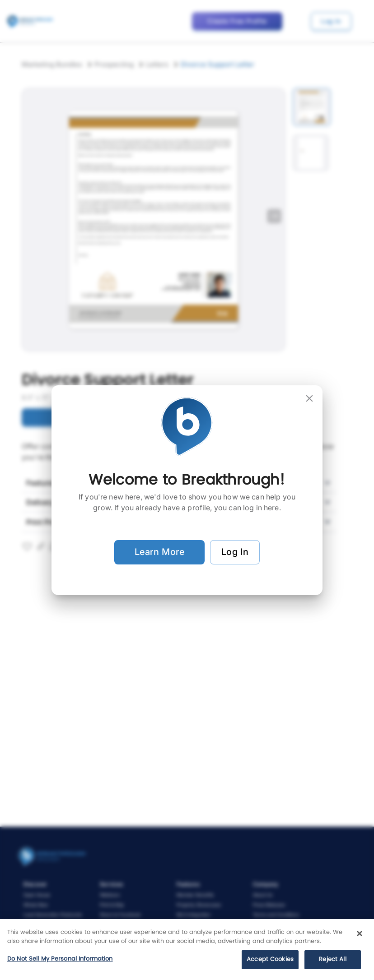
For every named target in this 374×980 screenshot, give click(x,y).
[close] (309, 398)
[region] (187, 950)
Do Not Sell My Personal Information (60, 959)
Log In (235, 552)
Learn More (159, 552)
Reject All (332, 959)
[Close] (360, 934)
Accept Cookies (270, 959)
